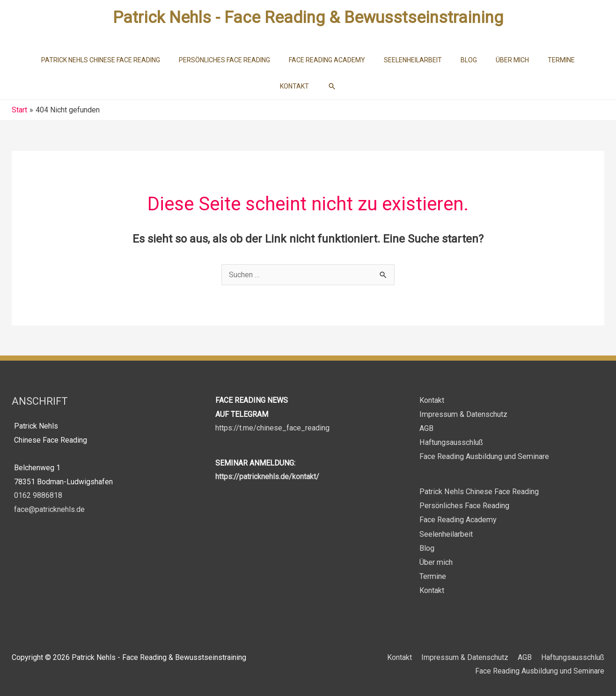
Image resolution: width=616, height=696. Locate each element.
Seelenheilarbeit (446, 532)
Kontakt (432, 400)
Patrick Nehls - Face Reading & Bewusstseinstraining (308, 18)
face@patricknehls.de (49, 509)
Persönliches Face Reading (464, 505)
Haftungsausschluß (451, 442)
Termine (433, 574)
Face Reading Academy (458, 519)
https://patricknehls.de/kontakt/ (267, 477)
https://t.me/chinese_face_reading (272, 428)
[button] (332, 86)
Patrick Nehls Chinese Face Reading (479, 491)
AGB (426, 428)
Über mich (436, 560)
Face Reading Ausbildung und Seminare (484, 456)
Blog (427, 546)
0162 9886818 (38, 495)
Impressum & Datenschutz (463, 414)
